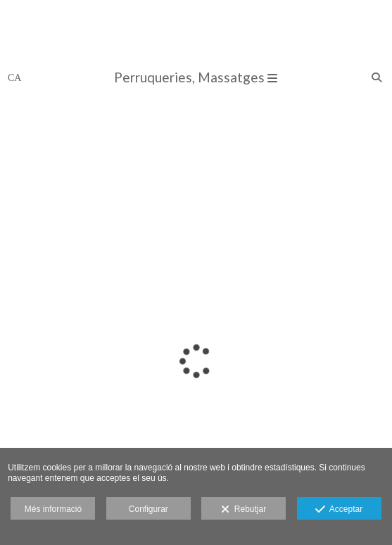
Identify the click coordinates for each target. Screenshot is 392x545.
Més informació (53, 509)
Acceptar (339, 510)
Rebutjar (244, 510)
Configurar (148, 509)
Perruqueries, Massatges (196, 77)
